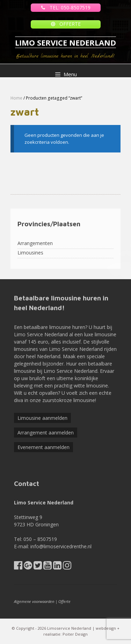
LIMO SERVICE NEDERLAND (65, 42)
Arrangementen (35, 243)
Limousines (30, 253)
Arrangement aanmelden (46, 433)
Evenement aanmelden (43, 447)
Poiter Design (75, 634)
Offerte (64, 601)
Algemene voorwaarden (34, 601)
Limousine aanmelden (42, 418)
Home (16, 98)
